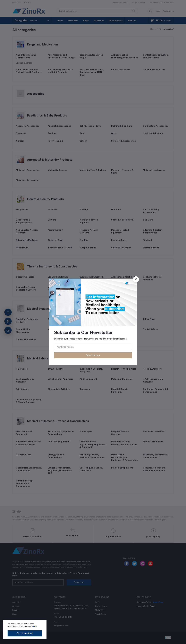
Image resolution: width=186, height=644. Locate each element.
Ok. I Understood (25, 633)
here (35, 626)
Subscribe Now (93, 355)
